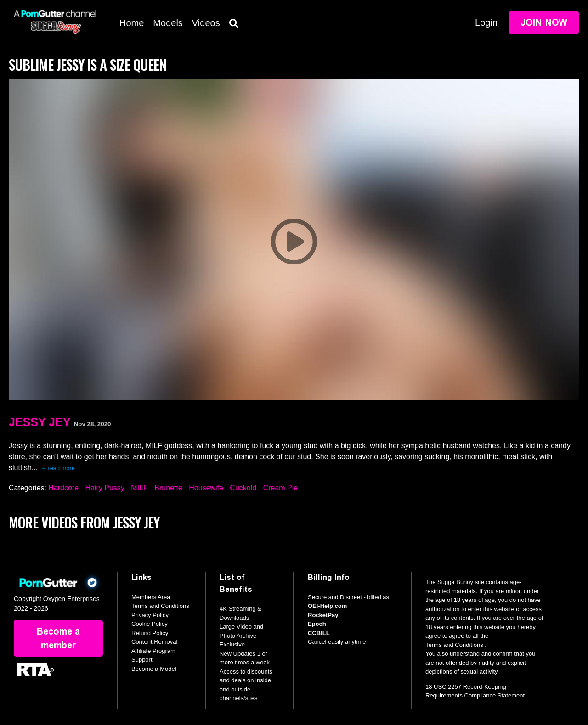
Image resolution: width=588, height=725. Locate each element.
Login (486, 22)
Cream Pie (281, 488)
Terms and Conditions (160, 606)
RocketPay (323, 615)
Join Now (544, 22)
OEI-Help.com (327, 606)
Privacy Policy (150, 615)
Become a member (58, 638)
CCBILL (319, 633)
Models (168, 23)
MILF (139, 488)
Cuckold (243, 488)
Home (132, 23)
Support (142, 660)
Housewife (206, 488)
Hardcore (63, 488)
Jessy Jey (40, 422)
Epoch (317, 624)
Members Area (151, 597)
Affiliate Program (153, 651)
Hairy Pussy (105, 488)
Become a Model (154, 669)
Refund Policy (150, 633)
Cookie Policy (150, 624)
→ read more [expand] (58, 468)
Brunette (168, 488)
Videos (206, 23)
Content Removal (154, 642)
